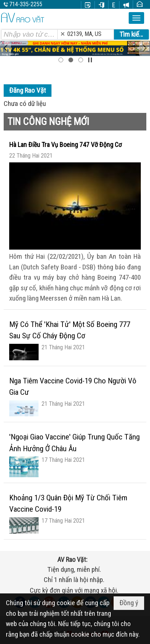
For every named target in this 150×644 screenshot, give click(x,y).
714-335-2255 (26, 4)
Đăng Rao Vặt (28, 90)
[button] (136, 18)
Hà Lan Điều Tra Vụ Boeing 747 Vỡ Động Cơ (65, 145)
